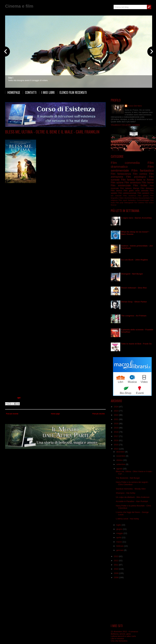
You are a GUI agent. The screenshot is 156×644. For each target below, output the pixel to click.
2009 (116, 573)
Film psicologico (136, 177)
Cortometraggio (143, 200)
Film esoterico (130, 196)
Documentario (144, 198)
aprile (119, 537)
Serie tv (141, 180)
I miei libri (48, 92)
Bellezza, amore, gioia (121, 634)
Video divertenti (125, 198)
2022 (116, 415)
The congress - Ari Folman (134, 316)
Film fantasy (128, 180)
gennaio (120, 550)
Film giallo (129, 191)
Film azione (117, 183)
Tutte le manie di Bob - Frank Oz (136, 344)
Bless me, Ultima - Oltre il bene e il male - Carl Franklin (52, 132)
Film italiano (126, 188)
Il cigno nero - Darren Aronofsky (136, 218)
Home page (55, 414)
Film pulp (119, 202)
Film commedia (125, 163)
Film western (143, 193)
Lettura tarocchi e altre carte (123, 636)
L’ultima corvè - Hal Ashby (127, 519)
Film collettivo (139, 203)
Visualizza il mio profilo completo (125, 125)
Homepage (14, 92)
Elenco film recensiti (73, 92)
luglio (119, 525)
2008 (116, 577)
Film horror (148, 183)
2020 (116, 424)
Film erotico (149, 203)
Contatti (31, 92)
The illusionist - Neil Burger (128, 478)
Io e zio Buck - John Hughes (134, 260)
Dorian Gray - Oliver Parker (134, 302)
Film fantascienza (121, 174)
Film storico (116, 191)
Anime (150, 180)
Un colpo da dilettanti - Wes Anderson (133, 497)
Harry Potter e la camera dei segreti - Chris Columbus (132, 483)
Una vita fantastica (119, 641)
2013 (116, 556)
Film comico (140, 174)
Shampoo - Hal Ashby (126, 493)
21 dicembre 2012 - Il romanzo (124, 632)
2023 (116, 411)
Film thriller (140, 185)
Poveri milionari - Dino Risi (134, 288)
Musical (114, 205)
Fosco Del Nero (135, 106)
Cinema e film (19, 6)
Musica (135, 198)
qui (19, 398)
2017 (116, 436)
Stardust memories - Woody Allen (131, 489)
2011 (116, 565)
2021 (116, 419)
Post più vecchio (99, 414)
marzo (119, 542)
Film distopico (147, 188)
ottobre (120, 460)
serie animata (142, 191)
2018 (116, 432)
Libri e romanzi (117, 638)
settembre (121, 464)
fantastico (132, 200)
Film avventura (132, 183)
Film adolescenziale (127, 193)
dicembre (121, 452)
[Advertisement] (132, 601)
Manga (136, 188)
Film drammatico (37, 136)
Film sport (123, 200)
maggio (120, 533)
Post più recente (12, 414)
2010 (116, 569)
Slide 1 (11, 78)
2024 (116, 407)
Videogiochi (129, 202)
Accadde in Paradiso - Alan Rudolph (132, 501)
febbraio (120, 546)
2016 (116, 440)
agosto (120, 469)
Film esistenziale (52, 136)
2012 (116, 561)
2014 (116, 449)
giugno (120, 529)
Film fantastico (143, 170)
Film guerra (143, 196)
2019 (116, 428)
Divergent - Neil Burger (132, 274)
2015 (116, 445)
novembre (121, 456)
